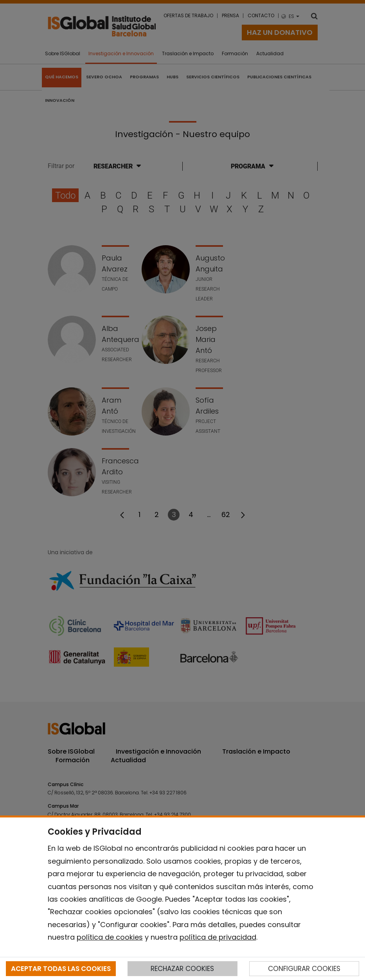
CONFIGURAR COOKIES (304, 969)
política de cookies (110, 937)
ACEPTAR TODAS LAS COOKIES (61, 969)
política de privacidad (218, 937)
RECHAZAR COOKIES (182, 969)
